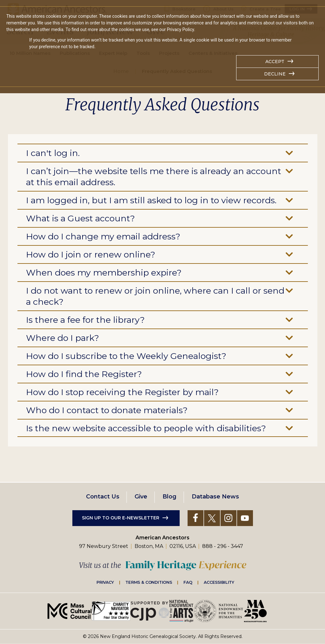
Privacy (105, 582)
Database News (215, 497)
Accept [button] (275, 62)
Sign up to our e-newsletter (121, 518)
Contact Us (103, 497)
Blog (169, 497)
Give (141, 497)
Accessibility (219, 582)
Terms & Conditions (149, 582)
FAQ (188, 582)
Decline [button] (275, 74)
